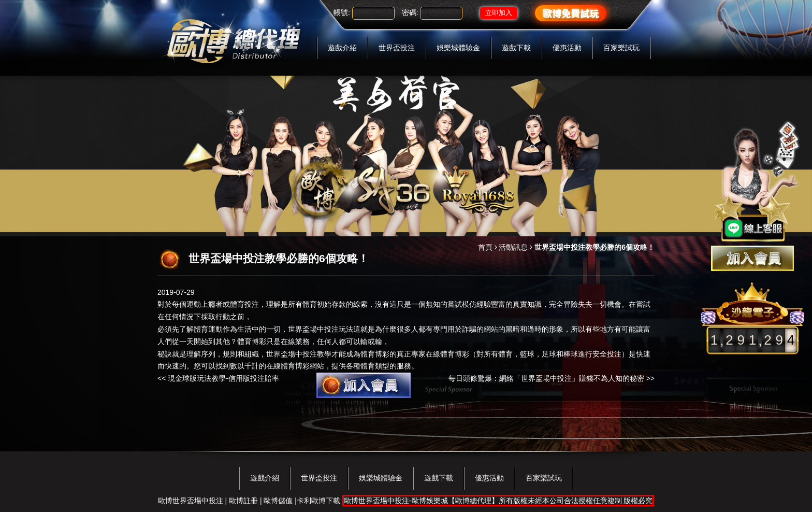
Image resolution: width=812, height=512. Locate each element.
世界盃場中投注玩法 (321, 329)
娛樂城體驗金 (458, 48)
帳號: (342, 12)
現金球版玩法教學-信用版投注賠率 (223, 378)
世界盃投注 (397, 48)
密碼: (410, 12)
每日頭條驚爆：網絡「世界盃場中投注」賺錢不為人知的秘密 (546, 378)
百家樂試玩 (621, 48)
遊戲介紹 (342, 48)
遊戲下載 (516, 48)
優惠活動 (567, 48)
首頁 (485, 247)
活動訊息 (513, 247)
